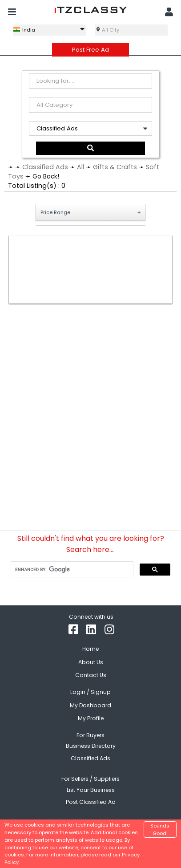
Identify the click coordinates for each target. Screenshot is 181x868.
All (80, 165)
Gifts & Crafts (115, 165)
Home (90, 647)
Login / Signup (90, 690)
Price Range (55, 211)
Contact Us (91, 673)
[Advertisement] (90, 268)
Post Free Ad (90, 50)
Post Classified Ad (91, 800)
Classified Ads (45, 165)
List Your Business (91, 788)
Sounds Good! (160, 829)
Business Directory (91, 744)
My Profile (91, 716)
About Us (91, 660)
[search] (71, 568)
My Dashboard (90, 704)
